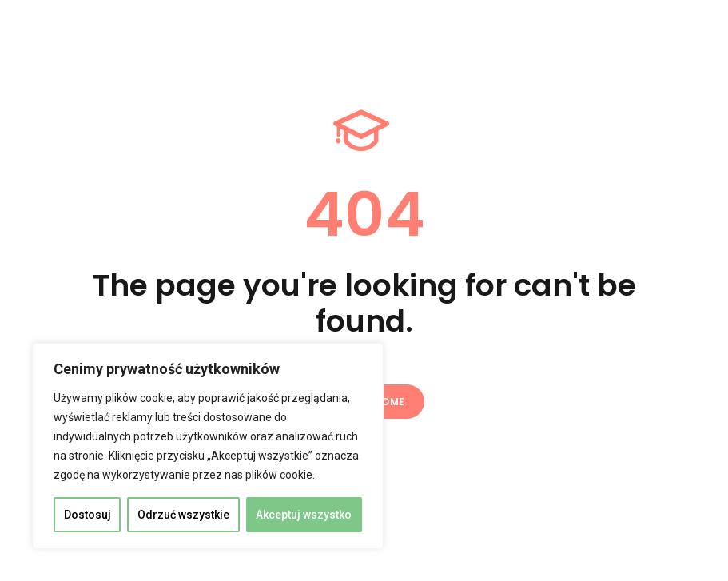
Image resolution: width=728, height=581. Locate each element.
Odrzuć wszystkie (183, 515)
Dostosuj (88, 515)
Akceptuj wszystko (304, 515)
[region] (208, 446)
